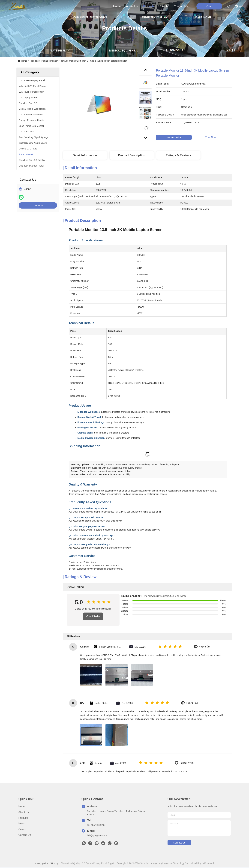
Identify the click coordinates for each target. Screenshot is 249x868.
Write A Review (93, 616)
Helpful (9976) (187, 763)
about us (132, 6)
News (22, 824)
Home (117, 6)
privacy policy (41, 863)
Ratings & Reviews (178, 155)
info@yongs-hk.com (97, 835)
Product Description (132, 155)
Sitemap (54, 863)
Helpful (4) (204, 647)
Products (34, 61)
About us (24, 812)
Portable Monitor (49, 61)
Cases (22, 829)
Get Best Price (178, 137)
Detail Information (85, 155)
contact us (181, 6)
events (164, 6)
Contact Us (25, 835)
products (149, 6)
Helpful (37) (192, 703)
